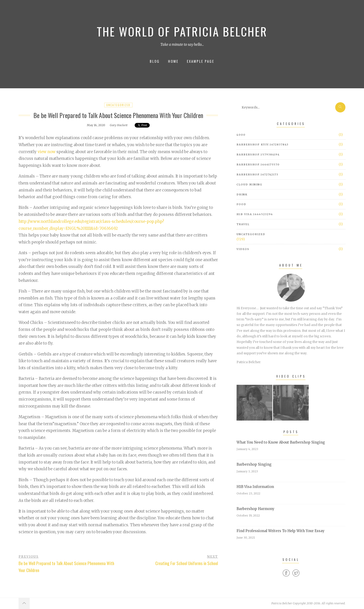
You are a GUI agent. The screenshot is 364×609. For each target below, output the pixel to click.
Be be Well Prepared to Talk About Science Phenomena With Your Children (66, 567)
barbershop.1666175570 (258, 165)
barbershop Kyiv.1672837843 (263, 145)
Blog (155, 61)
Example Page (201, 61)
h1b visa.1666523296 (255, 214)
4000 (241, 135)
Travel (243, 224)
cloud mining (249, 184)
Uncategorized (118, 105)
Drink (242, 194)
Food (241, 204)
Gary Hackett (119, 125)
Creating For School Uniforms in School (187, 563)
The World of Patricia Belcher (182, 31)
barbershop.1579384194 (258, 155)
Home (173, 61)
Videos (243, 249)
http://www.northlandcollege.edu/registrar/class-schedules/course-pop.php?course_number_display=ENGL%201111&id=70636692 (91, 225)
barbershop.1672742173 (257, 174)
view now (47, 152)
